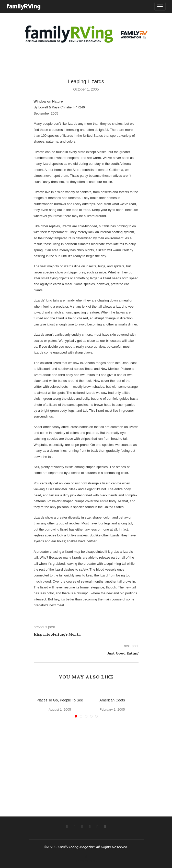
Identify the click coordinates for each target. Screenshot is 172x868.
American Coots (112, 700)
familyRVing (24, 6)
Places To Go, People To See (60, 700)
